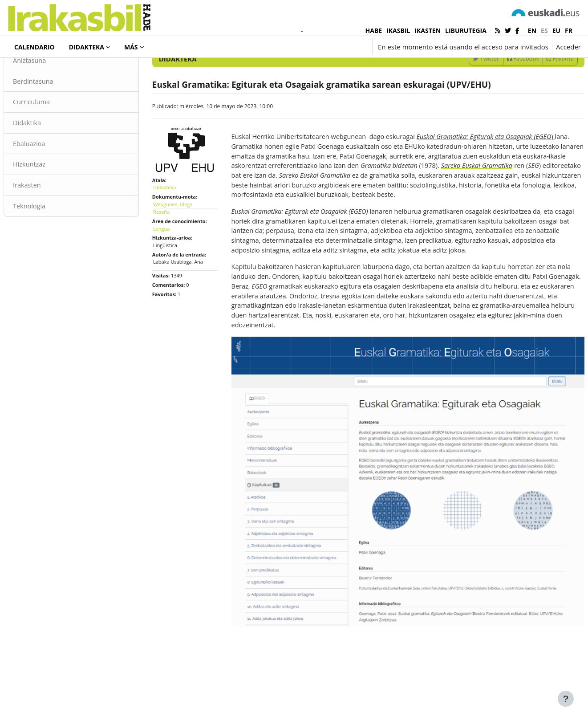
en (532, 31)
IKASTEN (428, 31)
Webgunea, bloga (184, 237)
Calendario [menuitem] (34, 47)
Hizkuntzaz (51, 203)
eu (556, 31)
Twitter (464, 95)
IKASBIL (398, 31)
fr (569, 31)
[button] (315, 47)
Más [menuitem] (131, 47)
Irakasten (49, 224)
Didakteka (37, 71)
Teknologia (51, 245)
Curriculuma (53, 139)
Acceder (568, 47)
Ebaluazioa (51, 182)
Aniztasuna (51, 97)
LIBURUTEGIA (466, 31)
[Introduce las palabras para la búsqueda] (486, 71)
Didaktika (49, 160)
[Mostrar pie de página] (566, 699)
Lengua (172, 261)
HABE (374, 31)
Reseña (172, 245)
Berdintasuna (55, 118)
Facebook (502, 95)
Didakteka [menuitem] (87, 47)
